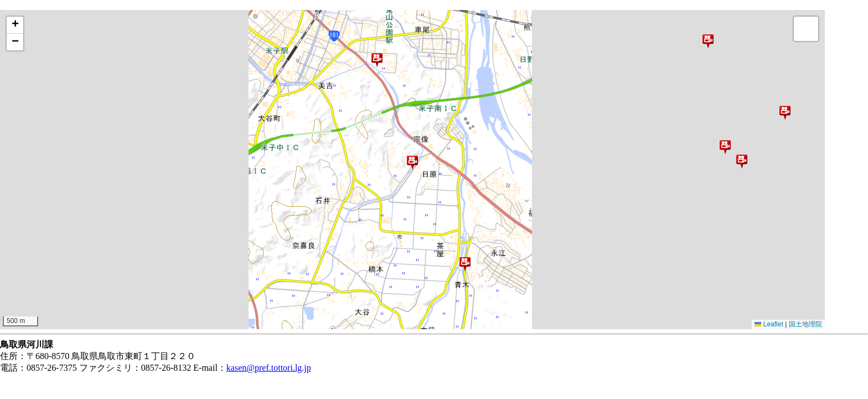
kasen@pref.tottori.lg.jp (269, 368)
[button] (708, 41)
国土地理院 (805, 324)
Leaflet (769, 324)
